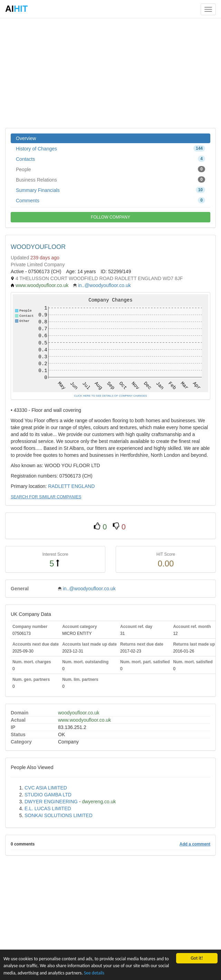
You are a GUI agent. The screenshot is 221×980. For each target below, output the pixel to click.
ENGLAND (83, 486)
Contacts (110, 159)
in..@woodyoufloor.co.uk (104, 285)
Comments (110, 200)
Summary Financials (110, 190)
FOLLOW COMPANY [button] (110, 217)
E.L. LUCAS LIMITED (48, 808)
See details (94, 973)
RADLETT (59, 486)
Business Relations (110, 179)
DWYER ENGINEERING (51, 802)
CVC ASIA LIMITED (46, 788)
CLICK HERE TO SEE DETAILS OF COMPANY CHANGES (110, 396)
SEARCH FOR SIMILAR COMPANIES (46, 497)
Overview (26, 138)
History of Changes (110, 148)
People (110, 169)
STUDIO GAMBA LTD (48, 795)
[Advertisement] (110, 73)
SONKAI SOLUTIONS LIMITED (59, 815)
